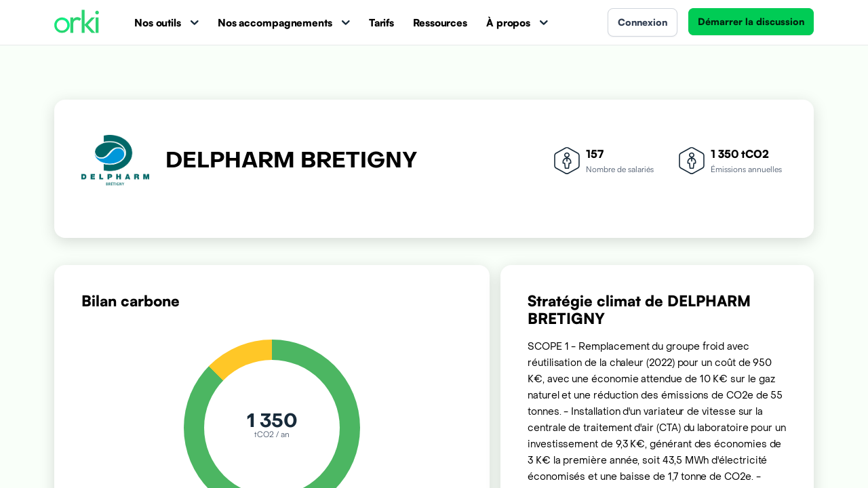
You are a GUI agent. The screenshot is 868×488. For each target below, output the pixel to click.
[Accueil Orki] (77, 23)
